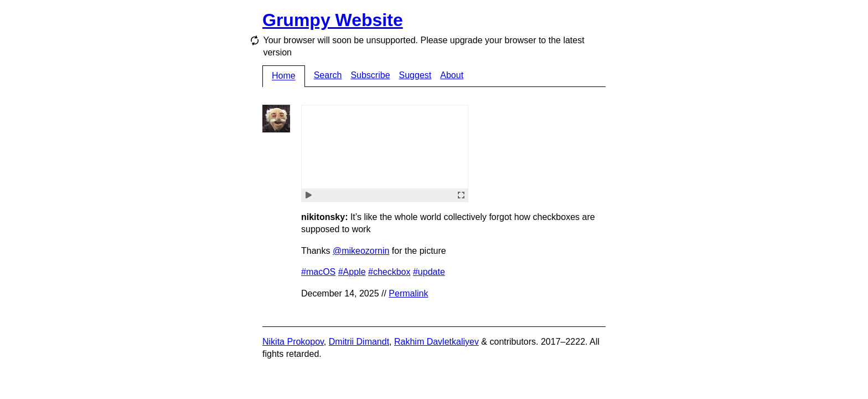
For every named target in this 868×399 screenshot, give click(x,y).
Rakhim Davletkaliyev (436, 342)
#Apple (352, 272)
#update (429, 272)
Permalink (408, 293)
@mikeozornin (361, 251)
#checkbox (389, 272)
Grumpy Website (333, 20)
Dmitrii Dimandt (359, 342)
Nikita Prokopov (293, 342)
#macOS (318, 272)
